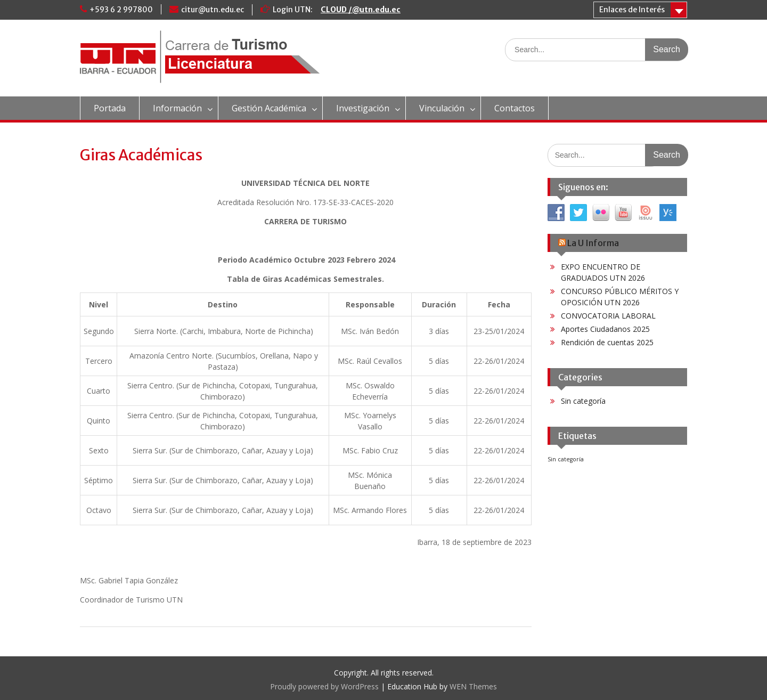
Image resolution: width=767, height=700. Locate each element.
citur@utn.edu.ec (213, 10)
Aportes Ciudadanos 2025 (605, 329)
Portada (110, 108)
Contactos (515, 108)
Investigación (363, 108)
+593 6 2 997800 (121, 10)
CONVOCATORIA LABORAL (608, 316)
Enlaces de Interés (632, 10)
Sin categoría (583, 401)
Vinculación (442, 108)
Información (177, 108)
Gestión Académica (269, 108)
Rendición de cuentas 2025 (607, 342)
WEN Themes (473, 686)
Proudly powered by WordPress (324, 686)
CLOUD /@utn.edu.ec (361, 10)
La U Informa (593, 243)
